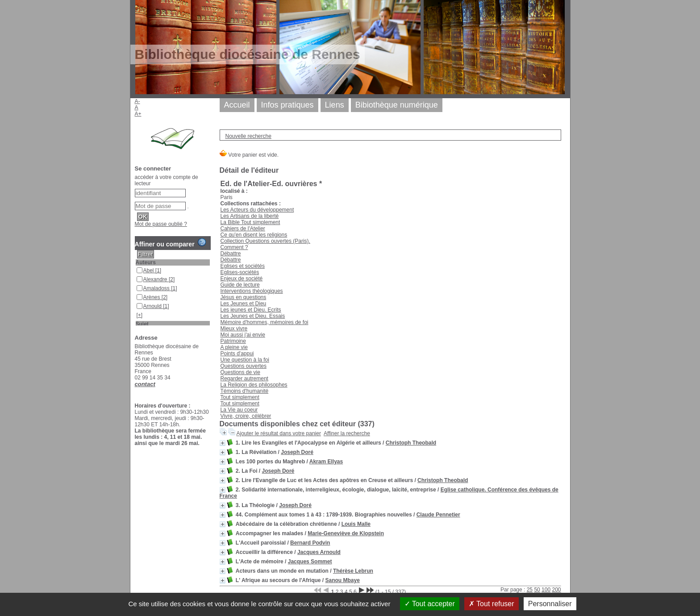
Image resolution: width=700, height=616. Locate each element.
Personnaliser (550, 604)
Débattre (231, 254)
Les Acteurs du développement (257, 210)
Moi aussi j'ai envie (243, 335)
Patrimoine (233, 341)
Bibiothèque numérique (397, 105)
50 (537, 590)
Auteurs (146, 262)
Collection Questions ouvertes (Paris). (265, 241)
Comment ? (234, 247)
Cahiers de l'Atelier (243, 229)
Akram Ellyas (326, 462)
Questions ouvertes (244, 366)
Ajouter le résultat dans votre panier (279, 433)
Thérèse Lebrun (353, 571)
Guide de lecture (240, 285)
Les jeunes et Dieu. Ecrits (251, 310)
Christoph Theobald (411, 443)
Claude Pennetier (438, 515)
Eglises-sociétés (240, 272)
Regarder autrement (244, 379)
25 (530, 590)
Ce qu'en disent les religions (254, 235)
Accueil (237, 105)
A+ (138, 114)
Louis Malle (356, 524)
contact (145, 384)
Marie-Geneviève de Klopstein (346, 533)
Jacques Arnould (319, 552)
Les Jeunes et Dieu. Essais (253, 316)
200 (556, 590)
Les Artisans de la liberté (250, 216)
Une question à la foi (245, 360)
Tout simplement (240, 397)
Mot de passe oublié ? (161, 224)
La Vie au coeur (239, 410)
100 (546, 590)
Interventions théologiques (252, 291)
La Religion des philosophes (254, 385)
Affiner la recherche (347, 433)
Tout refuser (492, 604)
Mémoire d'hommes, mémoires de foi (265, 322)
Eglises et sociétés (243, 266)
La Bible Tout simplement (250, 222)
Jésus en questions (244, 297)
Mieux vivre (234, 329)
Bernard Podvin (310, 543)
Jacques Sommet (310, 562)
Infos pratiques (287, 105)
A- (137, 101)
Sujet (142, 324)
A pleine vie (234, 347)
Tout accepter (430, 604)
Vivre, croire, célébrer (246, 416)
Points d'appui (237, 354)
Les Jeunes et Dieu (244, 304)
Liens (335, 105)
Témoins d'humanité (245, 391)
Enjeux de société (242, 279)
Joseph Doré (297, 452)
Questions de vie (240, 372)
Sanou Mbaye (343, 580)
